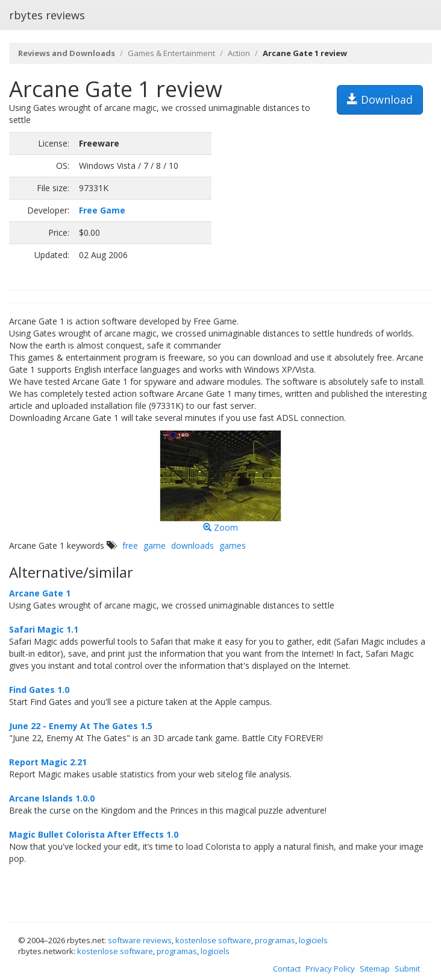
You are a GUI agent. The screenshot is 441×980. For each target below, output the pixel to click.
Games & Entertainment (171, 53)
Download (380, 100)
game (155, 545)
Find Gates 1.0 (39, 690)
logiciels (313, 940)
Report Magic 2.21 (48, 762)
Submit (407, 969)
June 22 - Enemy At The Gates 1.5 (81, 726)
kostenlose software (213, 940)
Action (239, 53)
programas (275, 940)
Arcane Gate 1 (40, 593)
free (130, 545)
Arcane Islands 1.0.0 (52, 798)
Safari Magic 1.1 (44, 629)
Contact (287, 969)
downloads (192, 545)
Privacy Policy (330, 969)
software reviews (140, 940)
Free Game (102, 210)
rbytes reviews (47, 15)
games (233, 545)
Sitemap (375, 969)
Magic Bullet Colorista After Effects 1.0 (94, 834)
